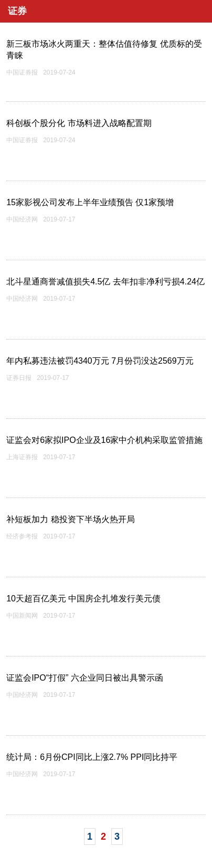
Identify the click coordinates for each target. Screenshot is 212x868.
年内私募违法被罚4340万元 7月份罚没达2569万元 (100, 361)
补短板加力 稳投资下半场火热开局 (70, 519)
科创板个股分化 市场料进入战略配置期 (79, 123)
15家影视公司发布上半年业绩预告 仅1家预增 (90, 202)
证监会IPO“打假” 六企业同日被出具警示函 (85, 678)
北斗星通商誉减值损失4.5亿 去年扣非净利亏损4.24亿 (105, 282)
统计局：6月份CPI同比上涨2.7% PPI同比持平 (92, 757)
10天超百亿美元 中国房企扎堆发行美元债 (83, 599)
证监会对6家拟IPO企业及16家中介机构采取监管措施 (104, 440)
